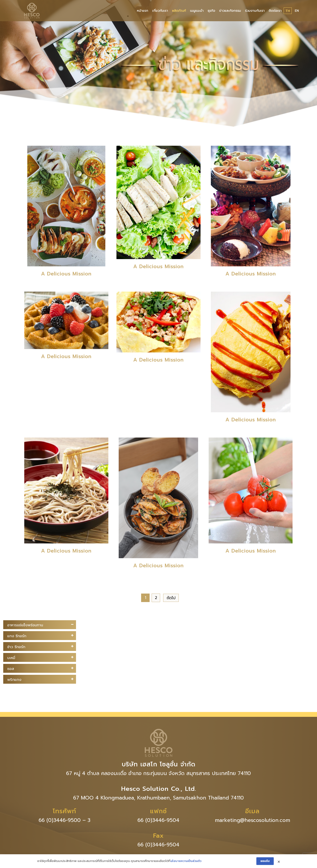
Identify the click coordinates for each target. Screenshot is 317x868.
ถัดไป (171, 598)
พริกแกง (14, 680)
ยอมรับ (265, 861)
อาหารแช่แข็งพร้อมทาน (25, 625)
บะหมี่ (11, 658)
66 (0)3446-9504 (158, 820)
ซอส (11, 669)
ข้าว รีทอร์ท (16, 647)
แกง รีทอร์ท (17, 636)
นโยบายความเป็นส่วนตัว (186, 861)
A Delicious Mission (66, 274)
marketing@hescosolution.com (253, 820)
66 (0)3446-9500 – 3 (64, 820)
